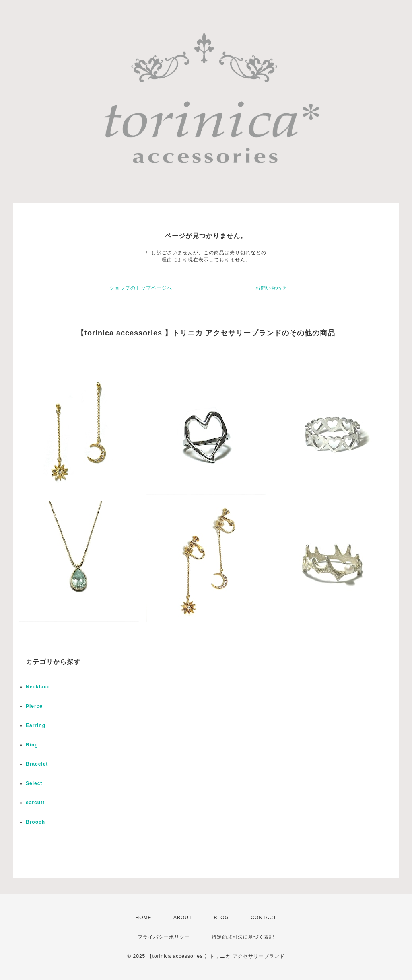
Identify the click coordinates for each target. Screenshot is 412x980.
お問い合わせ (271, 288)
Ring (32, 745)
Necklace (38, 687)
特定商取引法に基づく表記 (243, 937)
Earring (36, 725)
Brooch (35, 822)
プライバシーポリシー (164, 937)
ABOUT (183, 918)
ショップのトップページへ (141, 288)
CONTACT (264, 918)
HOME (144, 918)
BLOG (221, 918)
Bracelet (37, 764)
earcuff (35, 803)
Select (34, 783)
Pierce (34, 706)
